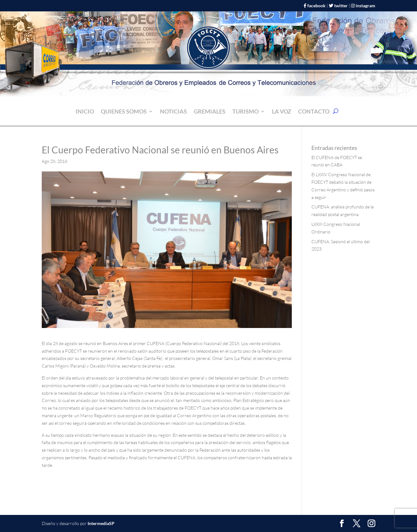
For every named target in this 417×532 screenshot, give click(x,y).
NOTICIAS (173, 112)
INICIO (85, 112)
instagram (365, 6)
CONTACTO (314, 112)
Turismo (245, 112)
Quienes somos (124, 112)
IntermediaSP (101, 523)
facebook (316, 6)
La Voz (282, 112)
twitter (341, 6)
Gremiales (210, 112)
